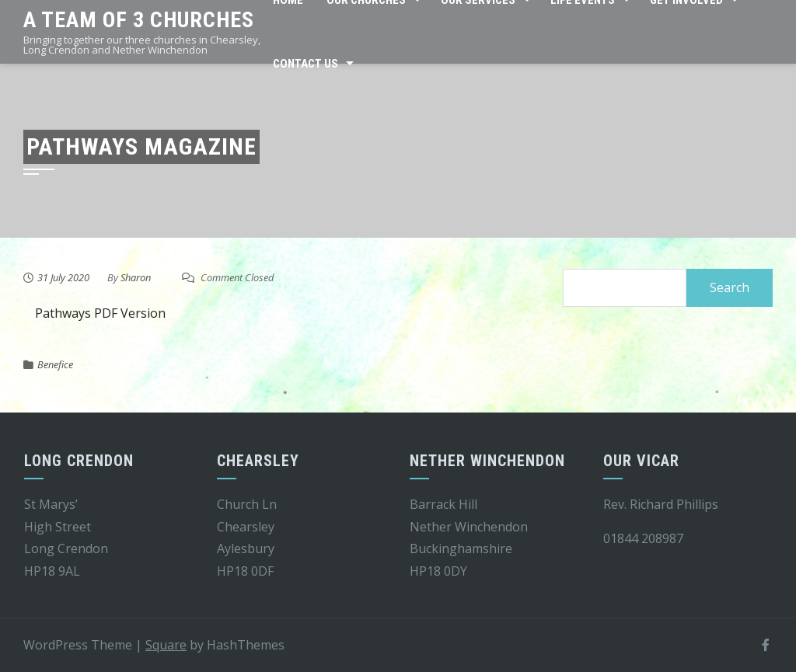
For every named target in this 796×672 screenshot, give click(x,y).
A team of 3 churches (139, 20)
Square (166, 645)
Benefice (55, 364)
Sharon (136, 277)
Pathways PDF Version (100, 313)
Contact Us (305, 64)
